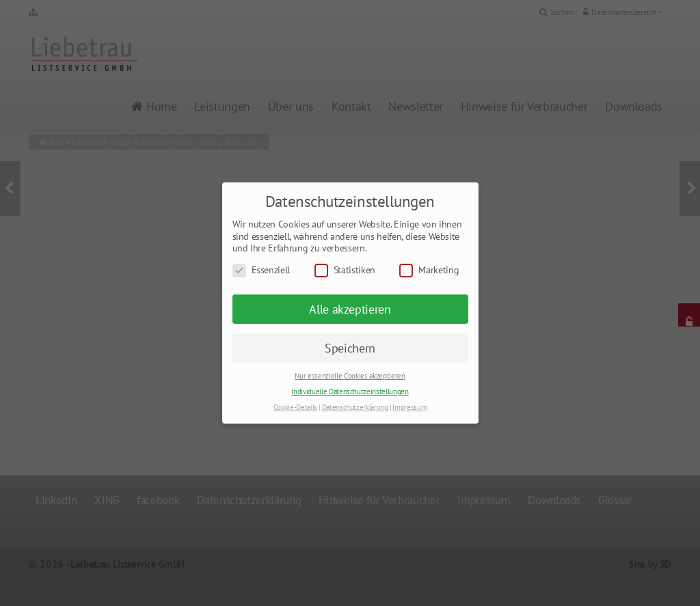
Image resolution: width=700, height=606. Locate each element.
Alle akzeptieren (350, 309)
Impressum (409, 407)
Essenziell (261, 270)
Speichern (350, 348)
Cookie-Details (295, 407)
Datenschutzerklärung (355, 407)
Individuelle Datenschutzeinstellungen (350, 391)
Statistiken (345, 270)
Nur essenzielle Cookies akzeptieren (350, 376)
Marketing (429, 270)
